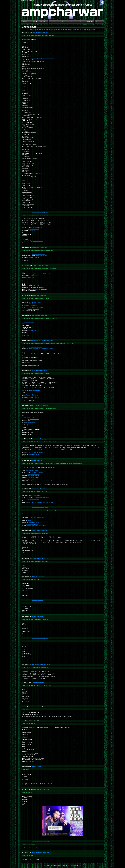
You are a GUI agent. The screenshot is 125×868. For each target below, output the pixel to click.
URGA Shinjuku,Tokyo (38, 600)
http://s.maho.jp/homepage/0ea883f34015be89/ (38, 274)
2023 (44, 30)
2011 (82, 30)
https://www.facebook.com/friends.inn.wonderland (41, 502)
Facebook (71, 22)
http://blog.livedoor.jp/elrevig (32, 477)
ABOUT (53, 22)
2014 (72, 30)
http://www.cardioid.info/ (33, 474)
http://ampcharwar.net (34, 476)
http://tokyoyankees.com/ (38, 231)
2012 (78, 30)
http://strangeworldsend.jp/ (38, 254)
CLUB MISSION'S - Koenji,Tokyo (40, 33)
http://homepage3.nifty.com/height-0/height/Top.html (38, 394)
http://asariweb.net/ (29, 417)
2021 (50, 30)
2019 (56, 30)
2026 (34, 30)
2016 (66, 30)
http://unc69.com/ (30, 277)
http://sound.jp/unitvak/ (31, 519)
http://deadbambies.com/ (37, 241)
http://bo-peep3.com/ (32, 306)
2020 (53, 30)
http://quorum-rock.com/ (33, 521)
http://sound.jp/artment (33, 479)
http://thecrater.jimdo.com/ (36, 307)
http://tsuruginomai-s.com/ (36, 347)
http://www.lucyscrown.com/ (38, 517)
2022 (47, 30)
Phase (79, 865)
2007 (94, 30)
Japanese (99, 22)
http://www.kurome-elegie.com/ (35, 261)
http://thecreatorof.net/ (37, 452)
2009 (88, 30)
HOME (25, 22)
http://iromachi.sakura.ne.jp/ (31, 396)
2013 (75, 30)
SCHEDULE (44, 22)
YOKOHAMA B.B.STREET (38, 683)
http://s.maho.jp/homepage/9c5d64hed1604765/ (43, 58)
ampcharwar (58, 865)
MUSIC (62, 22)
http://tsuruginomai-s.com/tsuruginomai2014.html (41, 349)
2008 (91, 30)
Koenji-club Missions (38, 616)
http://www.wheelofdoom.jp (33, 471)
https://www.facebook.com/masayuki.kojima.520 (41, 481)
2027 (31, 30)
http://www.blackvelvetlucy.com (41, 497)
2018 (59, 30)
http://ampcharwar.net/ (37, 174)
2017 (63, 30)
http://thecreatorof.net (37, 472)
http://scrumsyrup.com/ (36, 227)
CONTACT (90, 22)
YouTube (81, 22)
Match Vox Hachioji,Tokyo (39, 577)
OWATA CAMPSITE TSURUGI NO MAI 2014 (42, 340)
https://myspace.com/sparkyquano (38, 526)
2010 (85, 30)
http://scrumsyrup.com (36, 496)
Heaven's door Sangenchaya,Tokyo (41, 665)
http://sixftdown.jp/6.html (32, 524)
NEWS (35, 22)
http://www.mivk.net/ (29, 322)
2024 (40, 30)
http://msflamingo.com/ (42, 256)
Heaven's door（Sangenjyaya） (40, 212)
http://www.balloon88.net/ (35, 302)
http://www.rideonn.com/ (31, 422)
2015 (69, 30)
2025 (37, 30)
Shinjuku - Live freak (37, 460)
